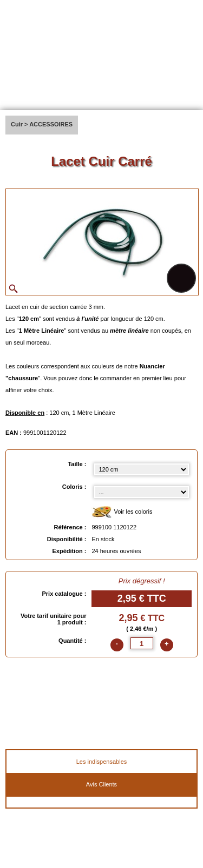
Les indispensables (102, 762)
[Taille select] (142, 469)
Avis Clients (101, 784)
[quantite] (142, 643)
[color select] (142, 492)
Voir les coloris (122, 512)
